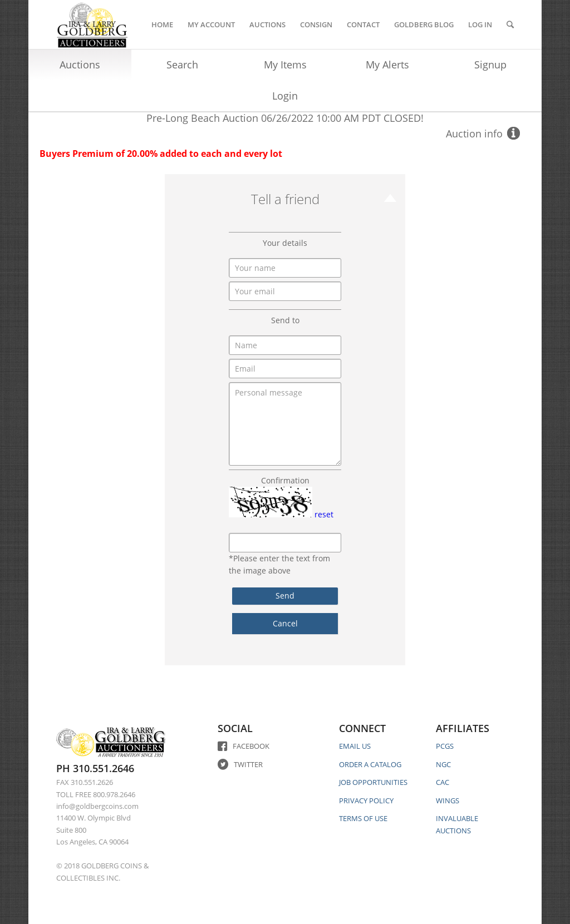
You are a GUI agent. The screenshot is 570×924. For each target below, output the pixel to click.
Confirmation (285, 480)
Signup (490, 65)
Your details (285, 243)
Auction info (474, 134)
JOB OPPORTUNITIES (373, 782)
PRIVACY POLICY (366, 801)
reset (324, 514)
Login (285, 96)
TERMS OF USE (363, 818)
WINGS (448, 801)
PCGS (445, 746)
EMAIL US (355, 746)
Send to (285, 320)
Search (182, 65)
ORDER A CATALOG (370, 764)
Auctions (80, 65)
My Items (285, 65)
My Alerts (387, 65)
